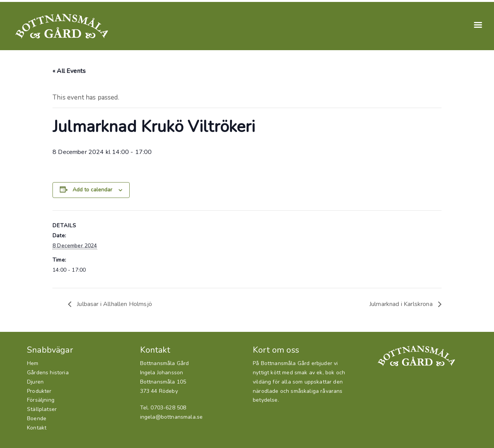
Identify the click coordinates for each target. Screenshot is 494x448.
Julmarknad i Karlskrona (402, 304)
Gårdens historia (48, 373)
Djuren (35, 382)
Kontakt (37, 428)
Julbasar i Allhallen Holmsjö (114, 304)
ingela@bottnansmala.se (172, 417)
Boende (37, 418)
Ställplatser (42, 409)
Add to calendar (92, 190)
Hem (33, 363)
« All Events (69, 71)
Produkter (39, 391)
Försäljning (41, 400)
